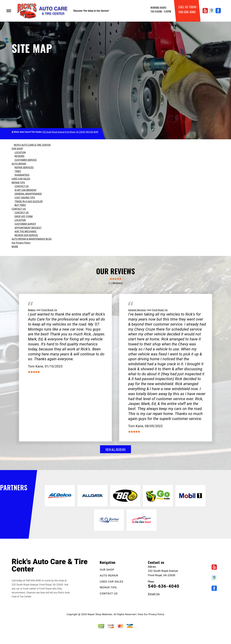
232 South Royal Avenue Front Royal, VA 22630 (63, 132)
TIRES (18, 171)
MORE (15, 247)
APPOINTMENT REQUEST (28, 228)
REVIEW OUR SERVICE (26, 235)
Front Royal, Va (49, 310)
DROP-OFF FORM (24, 216)
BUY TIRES (20, 205)
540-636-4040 (187, 12)
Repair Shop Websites (100, 614)
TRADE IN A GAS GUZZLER (29, 201)
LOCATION (20, 152)
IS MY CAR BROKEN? (26, 190)
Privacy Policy (156, 614)
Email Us (154, 594)
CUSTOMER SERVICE (26, 160)
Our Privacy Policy (21, 243)
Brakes (32, 310)
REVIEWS (19, 156)
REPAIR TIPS (18, 183)
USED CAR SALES (21, 179)
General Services (137, 310)
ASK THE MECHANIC (26, 231)
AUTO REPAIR (19, 164)
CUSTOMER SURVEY (25, 224)
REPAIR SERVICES (24, 167)
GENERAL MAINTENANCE (28, 194)
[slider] (115, 279)
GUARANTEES (22, 175)
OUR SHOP (17, 149)
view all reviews (115, 449)
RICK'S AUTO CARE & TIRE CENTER (32, 145)
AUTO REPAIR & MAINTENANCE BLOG (32, 239)
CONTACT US (22, 186)
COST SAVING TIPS (25, 198)
